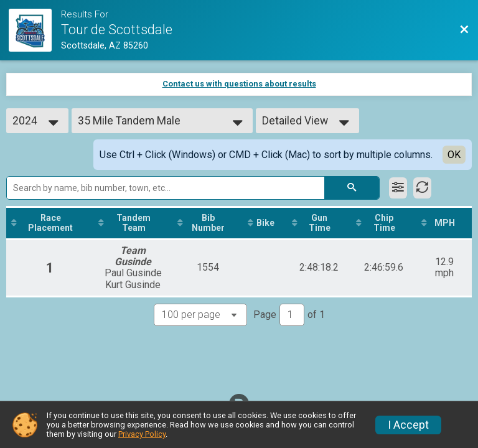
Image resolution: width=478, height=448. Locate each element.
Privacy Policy (142, 434)
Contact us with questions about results (239, 84)
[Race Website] (35, 30)
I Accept (408, 425)
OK (454, 155)
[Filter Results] (398, 188)
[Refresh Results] (422, 188)
